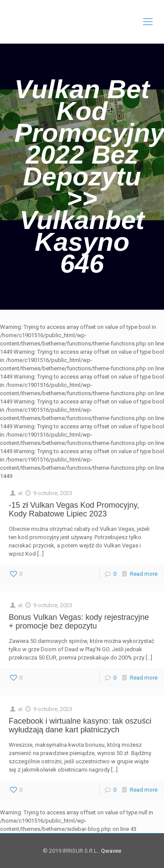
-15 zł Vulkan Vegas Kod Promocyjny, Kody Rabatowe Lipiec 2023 (74, 509)
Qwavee (110, 851)
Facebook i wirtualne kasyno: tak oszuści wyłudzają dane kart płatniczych (80, 725)
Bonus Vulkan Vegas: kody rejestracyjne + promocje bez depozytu (79, 622)
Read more (144, 574)
